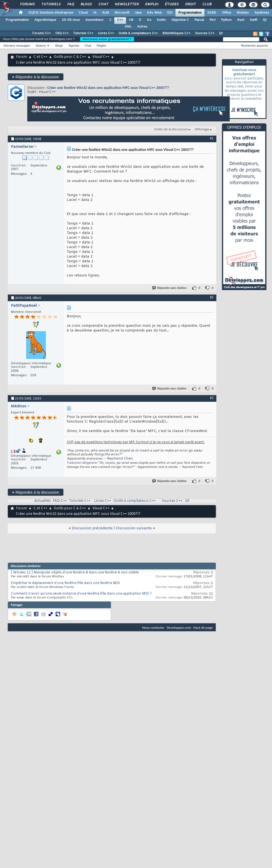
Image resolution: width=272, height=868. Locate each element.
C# (131, 20)
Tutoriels (51, 4)
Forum (22, 57)
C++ (120, 20)
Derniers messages (17, 46)
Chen (128, 459)
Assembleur (95, 20)
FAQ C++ (62, 33)
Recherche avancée (254, 46)
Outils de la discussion (171, 129)
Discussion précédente (92, 528)
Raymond (115, 459)
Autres (142, 27)
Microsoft (122, 13)
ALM (106, 13)
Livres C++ (106, 33)
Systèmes (262, 13)
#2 (212, 297)
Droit (190, 4)
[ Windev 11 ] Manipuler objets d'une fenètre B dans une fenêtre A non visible (75, 573)
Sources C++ (205, 33)
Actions (41, 46)
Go (149, 20)
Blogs (86, 4)
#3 (212, 398)
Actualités (42, 501)
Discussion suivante (134, 528)
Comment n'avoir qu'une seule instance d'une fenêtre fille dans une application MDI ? (81, 594)
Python (226, 20)
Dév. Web (154, 13)
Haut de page (203, 628)
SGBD (212, 13)
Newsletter (126, 4)
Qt (265, 20)
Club (207, 4)
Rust (241, 20)
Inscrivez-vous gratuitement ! (107, 39)
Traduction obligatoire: (82, 463)
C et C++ (40, 57)
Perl (212, 20)
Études (171, 4)
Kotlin (161, 20)
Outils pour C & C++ (70, 57)
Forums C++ (42, 33)
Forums (27, 4)
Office (227, 13)
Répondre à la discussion (36, 77)
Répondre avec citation (170, 288)
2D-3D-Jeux (71, 20)
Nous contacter (153, 628)
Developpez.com (179, 628)
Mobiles (243, 13)
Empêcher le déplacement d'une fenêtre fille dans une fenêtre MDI (65, 583)
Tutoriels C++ (83, 33)
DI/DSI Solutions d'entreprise (51, 13)
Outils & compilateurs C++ (138, 33)
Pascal (199, 20)
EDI (170, 13)
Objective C (180, 20)
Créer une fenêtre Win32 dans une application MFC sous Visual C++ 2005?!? (108, 88)
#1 (212, 138)
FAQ (70, 4)
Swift (254, 20)
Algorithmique (45, 20)
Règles (102, 46)
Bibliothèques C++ (176, 33)
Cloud (83, 13)
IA (95, 13)
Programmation (190, 13)
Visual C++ (101, 57)
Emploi (151, 4)
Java (138, 13)
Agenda (74, 46)
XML (128, 27)
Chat (103, 4)
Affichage (202, 129)
